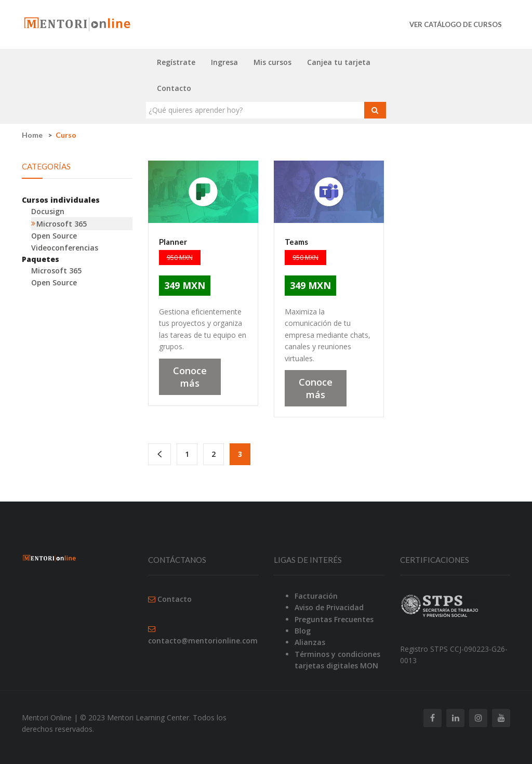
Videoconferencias (65, 248)
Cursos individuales (61, 200)
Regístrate (176, 62)
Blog (303, 631)
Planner (173, 242)
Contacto (174, 88)
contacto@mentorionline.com (203, 641)
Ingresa (224, 62)
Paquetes (41, 259)
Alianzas (310, 642)
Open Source (54, 236)
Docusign (48, 211)
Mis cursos (272, 62)
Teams (296, 242)
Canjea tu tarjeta (339, 62)
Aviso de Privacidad (329, 607)
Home (32, 135)
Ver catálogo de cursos (456, 24)
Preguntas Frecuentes (334, 619)
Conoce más (190, 377)
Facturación (316, 596)
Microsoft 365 (62, 224)
